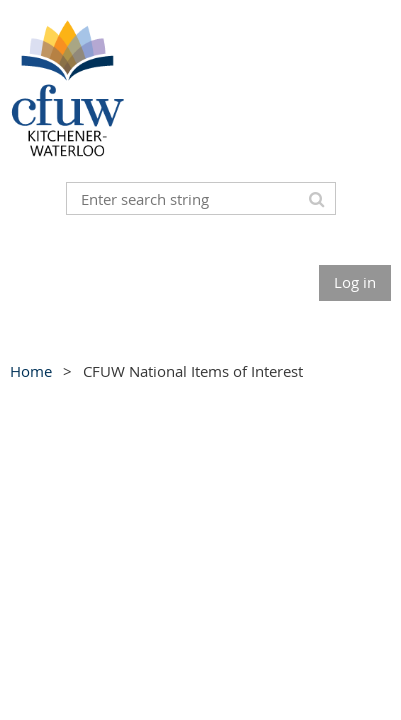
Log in (355, 282)
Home (31, 371)
